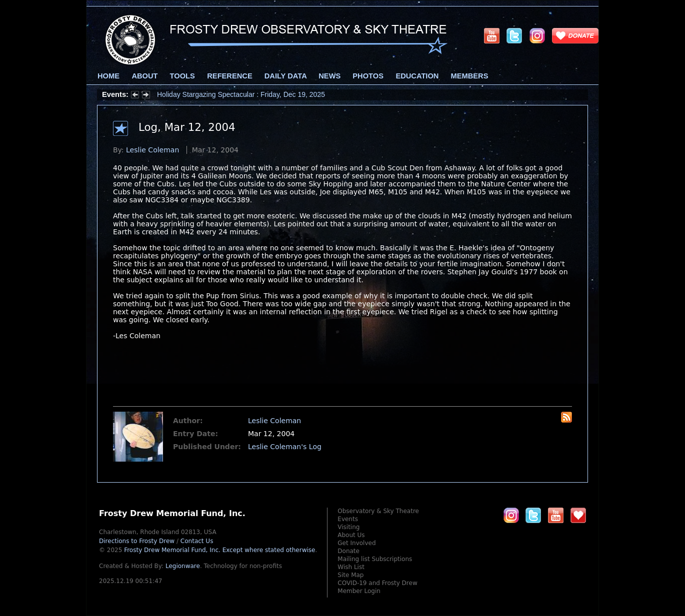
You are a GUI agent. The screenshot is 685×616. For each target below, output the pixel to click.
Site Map (350, 575)
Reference (229, 76)
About (144, 76)
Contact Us (197, 541)
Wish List (351, 567)
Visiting (348, 527)
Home (108, 76)
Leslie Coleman (152, 150)
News (329, 76)
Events (348, 519)
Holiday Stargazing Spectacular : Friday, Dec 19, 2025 (241, 94)
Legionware (183, 566)
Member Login (359, 591)
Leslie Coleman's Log (285, 447)
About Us (351, 535)
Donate (348, 551)
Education (417, 76)
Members (470, 76)
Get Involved (356, 543)
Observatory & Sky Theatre (378, 511)
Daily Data (285, 76)
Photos (368, 76)
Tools (182, 76)
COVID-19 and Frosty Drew (377, 583)
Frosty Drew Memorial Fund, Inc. (219, 550)
